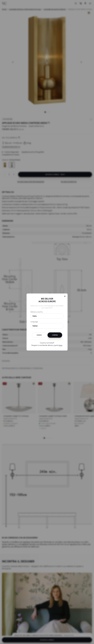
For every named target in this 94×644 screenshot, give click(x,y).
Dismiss (39, 335)
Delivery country (37, 312)
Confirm (55, 335)
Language (34, 322)
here (61, 345)
